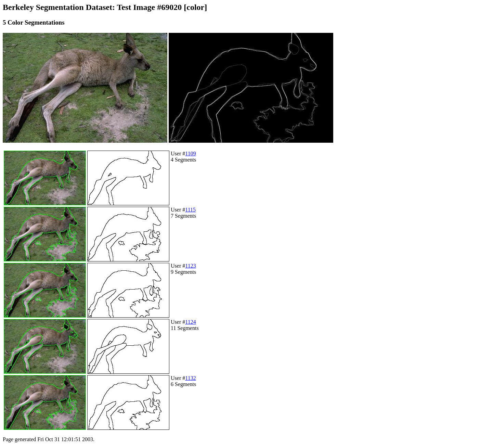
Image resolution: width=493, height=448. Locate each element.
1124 (190, 322)
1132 (190, 378)
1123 (190, 266)
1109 (190, 153)
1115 (190, 210)
